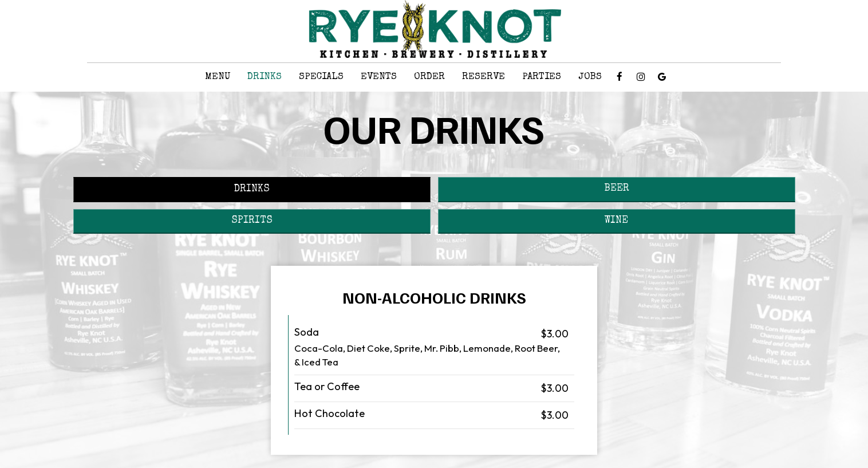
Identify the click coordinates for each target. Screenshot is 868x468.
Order (429, 77)
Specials (321, 77)
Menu (218, 77)
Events (379, 77)
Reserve (484, 77)
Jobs (590, 77)
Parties (542, 77)
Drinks (265, 77)
